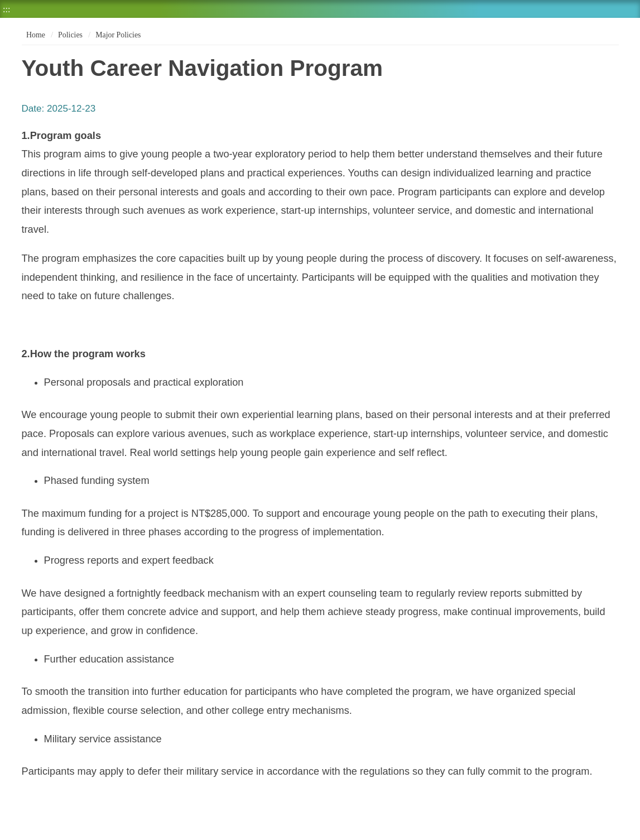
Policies (70, 35)
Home (35, 35)
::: (6, 9)
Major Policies (118, 35)
